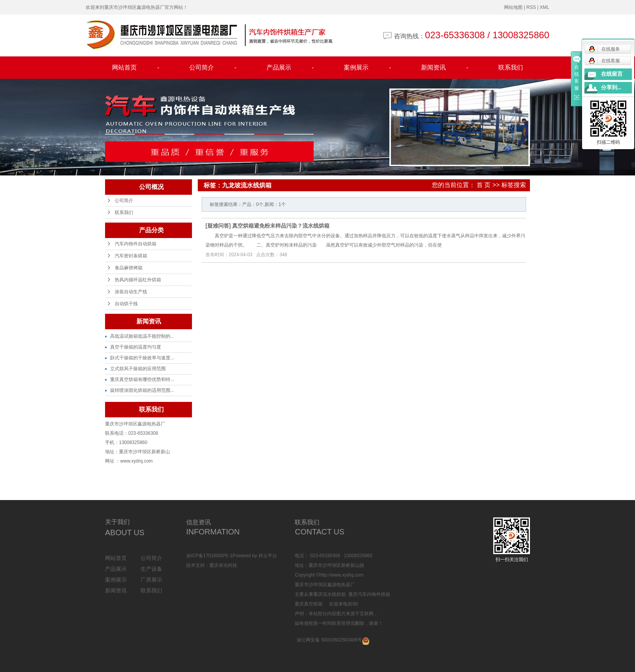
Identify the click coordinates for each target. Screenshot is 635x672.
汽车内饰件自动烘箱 (136, 244)
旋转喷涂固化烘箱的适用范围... (142, 390)
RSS (531, 7)
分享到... (611, 88)
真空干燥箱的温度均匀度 (136, 347)
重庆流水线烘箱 (329, 594)
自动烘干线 (126, 304)
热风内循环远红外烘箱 (138, 280)
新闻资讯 (445, 68)
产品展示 (290, 68)
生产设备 (151, 569)
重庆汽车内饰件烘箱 (369, 594)
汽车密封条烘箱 (131, 256)
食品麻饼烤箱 (129, 268)
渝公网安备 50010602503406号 (329, 640)
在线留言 (612, 74)
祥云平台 (268, 556)
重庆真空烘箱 (309, 604)
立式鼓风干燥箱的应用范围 (138, 369)
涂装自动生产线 (131, 292)
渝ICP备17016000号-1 (209, 556)
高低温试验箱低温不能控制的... (142, 336)
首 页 (484, 185)
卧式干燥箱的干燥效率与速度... (142, 358)
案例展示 (367, 68)
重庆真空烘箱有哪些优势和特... (142, 379)
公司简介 (213, 68)
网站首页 (136, 68)
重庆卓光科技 (223, 565)
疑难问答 (218, 226)
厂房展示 (151, 580)
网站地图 (513, 7)
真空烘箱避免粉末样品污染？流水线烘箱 (281, 226)
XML (544, 7)
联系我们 (511, 67)
